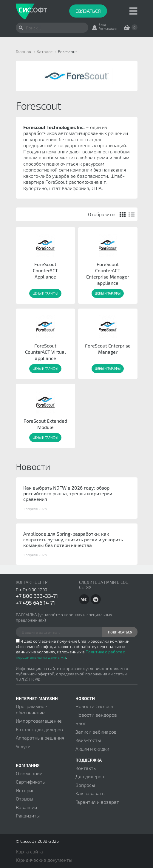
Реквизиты (28, 816)
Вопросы (85, 785)
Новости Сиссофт (95, 706)
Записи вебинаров (96, 732)
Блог (81, 723)
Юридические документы (44, 860)
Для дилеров (90, 776)
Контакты (86, 768)
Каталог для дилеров (39, 729)
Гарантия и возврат (97, 802)
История (25, 790)
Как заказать (90, 793)
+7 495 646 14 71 (35, 603)
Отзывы (24, 799)
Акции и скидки (92, 749)
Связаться (88, 11)
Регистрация (108, 28)
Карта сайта (29, 852)
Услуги (23, 746)
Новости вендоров (96, 715)
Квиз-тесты (88, 740)
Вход (102, 25)
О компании (29, 773)
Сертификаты (31, 782)
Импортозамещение (39, 721)
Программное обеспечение (31, 709)
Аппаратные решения (40, 738)
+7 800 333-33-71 (37, 596)
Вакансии (26, 807)
